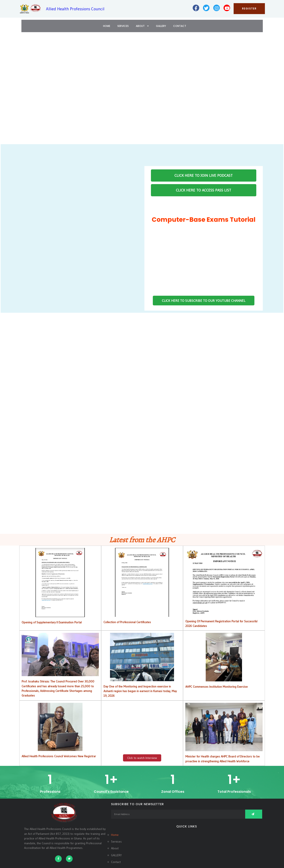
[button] (7, 91)
